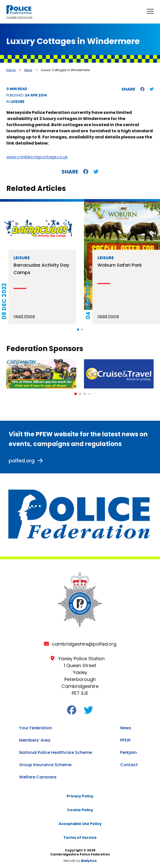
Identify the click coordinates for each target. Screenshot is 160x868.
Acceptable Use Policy (80, 824)
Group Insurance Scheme (45, 765)
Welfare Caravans (38, 777)
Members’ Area (35, 740)
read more (24, 316)
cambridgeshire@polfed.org (84, 644)
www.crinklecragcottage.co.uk (37, 157)
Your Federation (36, 728)
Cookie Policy (80, 810)
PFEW (125, 740)
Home (11, 70)
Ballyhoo (89, 861)
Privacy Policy (80, 796)
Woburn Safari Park (120, 265)
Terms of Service (80, 838)
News (28, 70)
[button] (78, 330)
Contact (129, 765)
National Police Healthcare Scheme (56, 752)
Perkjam (128, 752)
